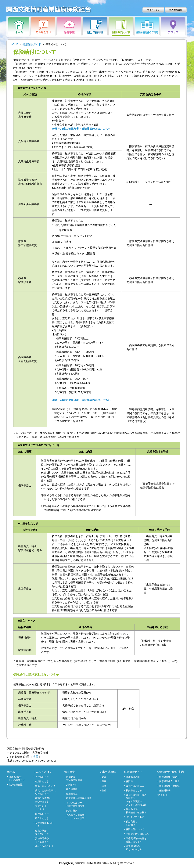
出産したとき (42, 814)
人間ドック (72, 785)
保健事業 (70, 772)
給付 (104, 786)
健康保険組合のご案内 (171, 772)
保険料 (129, 781)
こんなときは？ (43, 772)
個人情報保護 (16, 785)
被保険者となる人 (135, 786)
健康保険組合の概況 (169, 786)
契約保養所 (72, 811)
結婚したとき (42, 781)
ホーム (11, 772)
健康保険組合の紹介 (169, 777)
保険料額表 (165, 791)
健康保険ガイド (32, 44)
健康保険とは (133, 777)
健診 (104, 777)
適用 (104, 781)
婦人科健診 (72, 789)
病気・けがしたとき (45, 786)
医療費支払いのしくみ (137, 834)
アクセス (163, 795)
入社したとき (42, 777)
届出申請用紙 (108, 772)
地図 (35, 757)
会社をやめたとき (44, 846)
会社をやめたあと (135, 817)
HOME (14, 44)
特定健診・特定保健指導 (79, 798)
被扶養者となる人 (135, 791)
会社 (104, 791)
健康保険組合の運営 (169, 781)
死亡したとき (42, 818)
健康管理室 (72, 794)
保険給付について (135, 829)
